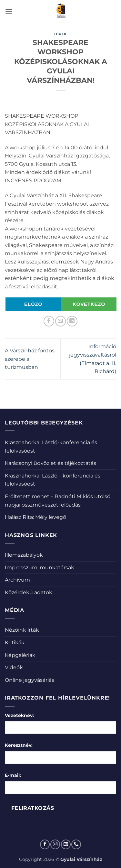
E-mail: (13, 775)
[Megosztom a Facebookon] (49, 321)
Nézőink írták (22, 630)
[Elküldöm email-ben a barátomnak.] (60, 321)
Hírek (60, 34)
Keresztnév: (19, 745)
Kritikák (15, 643)
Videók (14, 667)
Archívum (17, 580)
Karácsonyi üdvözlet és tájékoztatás (50, 463)
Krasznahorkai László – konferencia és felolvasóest (53, 480)
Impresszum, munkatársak (40, 568)
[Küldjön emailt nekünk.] (66, 844)
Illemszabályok (24, 555)
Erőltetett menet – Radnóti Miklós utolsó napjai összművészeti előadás (58, 501)
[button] (9, 11)
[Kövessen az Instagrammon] (55, 844)
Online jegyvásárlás (30, 680)
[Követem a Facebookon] (45, 844)
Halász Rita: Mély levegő (35, 517)
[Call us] (76, 844)
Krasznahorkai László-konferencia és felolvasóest (51, 447)
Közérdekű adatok (29, 592)
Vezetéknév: (19, 715)
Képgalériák (20, 655)
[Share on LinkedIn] (72, 321)
